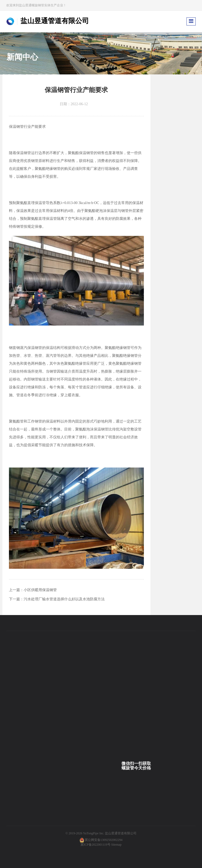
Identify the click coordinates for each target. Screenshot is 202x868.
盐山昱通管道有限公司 (121, 833)
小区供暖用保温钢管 (40, 590)
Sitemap (116, 845)
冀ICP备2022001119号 (95, 845)
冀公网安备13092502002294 (104, 840)
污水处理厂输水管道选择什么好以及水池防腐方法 (64, 599)
